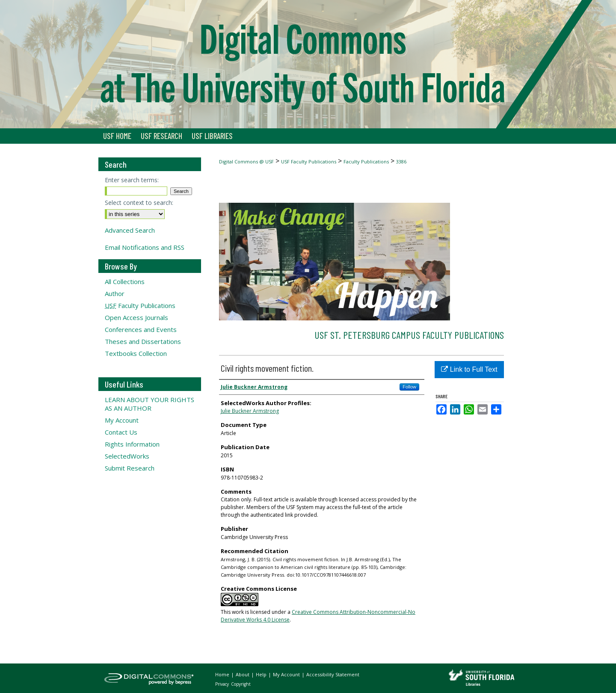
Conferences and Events (141, 329)
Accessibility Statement (333, 674)
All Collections (125, 281)
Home (223, 674)
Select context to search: (139, 203)
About (243, 674)
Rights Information (132, 444)
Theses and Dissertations (143, 341)
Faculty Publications (366, 161)
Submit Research (130, 468)
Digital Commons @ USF (246, 161)
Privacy (223, 684)
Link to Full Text (469, 369)
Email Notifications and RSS (145, 247)
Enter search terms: (132, 180)
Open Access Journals (136, 317)
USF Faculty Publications (309, 161)
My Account (122, 420)
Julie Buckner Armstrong (250, 411)
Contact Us (121, 432)
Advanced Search (130, 230)
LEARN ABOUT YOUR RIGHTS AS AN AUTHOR (150, 404)
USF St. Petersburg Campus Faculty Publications (409, 335)
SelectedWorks (127, 456)
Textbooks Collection (136, 353)
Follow (409, 387)
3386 (401, 161)
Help (262, 674)
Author (115, 293)
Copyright (241, 684)
